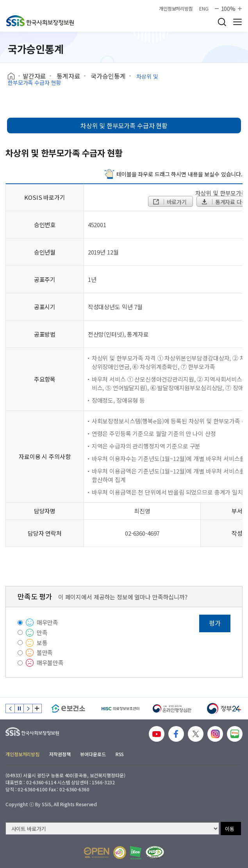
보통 (42, 643)
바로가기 (169, 202)
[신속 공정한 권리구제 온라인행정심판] (172, 708)
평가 (215, 623)
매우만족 (47, 622)
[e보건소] (68, 708)
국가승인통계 (108, 76)
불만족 (45, 652)
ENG (204, 9)
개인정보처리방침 (176, 9)
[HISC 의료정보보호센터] (120, 708)
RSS (120, 754)
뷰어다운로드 (93, 754)
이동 (230, 829)
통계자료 (68, 76)
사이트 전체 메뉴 (237, 22)
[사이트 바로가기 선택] (112, 829)
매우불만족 (50, 663)
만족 (42, 632)
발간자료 (34, 76)
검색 (222, 22)
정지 (19, 708)
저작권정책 (60, 754)
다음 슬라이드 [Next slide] (28, 708)
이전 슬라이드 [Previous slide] (10, 708)
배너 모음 (37, 708)
